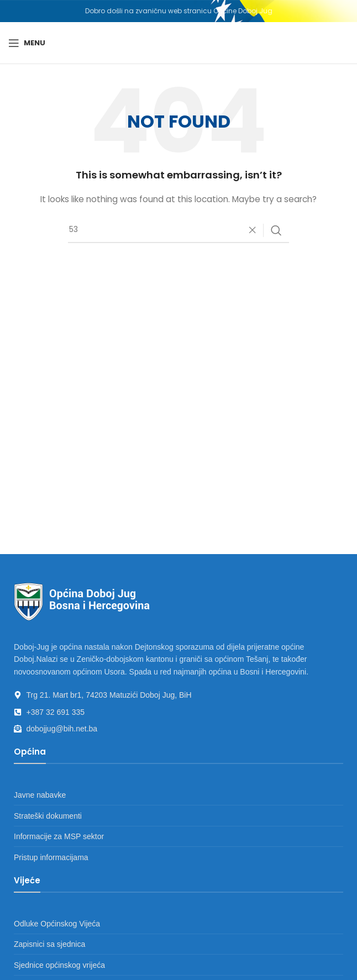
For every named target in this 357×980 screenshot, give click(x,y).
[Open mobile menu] (27, 43)
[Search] (179, 230)
